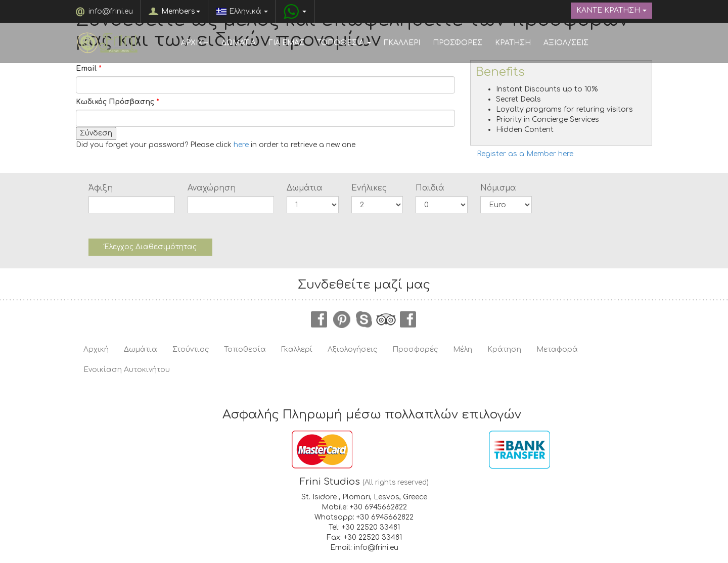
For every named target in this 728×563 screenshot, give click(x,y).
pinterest (342, 319)
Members (181, 11)
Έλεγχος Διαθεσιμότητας (150, 247)
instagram (408, 319)
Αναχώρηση (212, 188)
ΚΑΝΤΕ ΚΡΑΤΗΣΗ (611, 10)
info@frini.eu (111, 11)
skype (364, 319)
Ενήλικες (369, 188)
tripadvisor (386, 319)
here (241, 145)
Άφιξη (101, 188)
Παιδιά (430, 188)
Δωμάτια (305, 188)
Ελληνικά (242, 11)
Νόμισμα (498, 188)
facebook (320, 319)
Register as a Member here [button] (525, 154)
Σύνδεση (96, 133)
